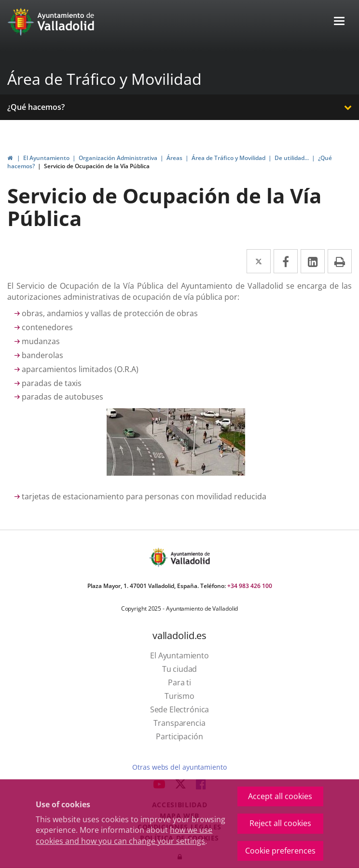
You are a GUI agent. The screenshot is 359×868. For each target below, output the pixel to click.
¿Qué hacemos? (36, 107)
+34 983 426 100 (250, 586)
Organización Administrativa (118, 158)
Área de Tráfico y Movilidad (104, 79)
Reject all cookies (280, 823)
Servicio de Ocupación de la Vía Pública (97, 166)
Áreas (174, 158)
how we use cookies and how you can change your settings (124, 835)
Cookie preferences (280, 851)
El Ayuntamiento (46, 158)
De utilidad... (292, 158)
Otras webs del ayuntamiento (179, 767)
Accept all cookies (280, 796)
